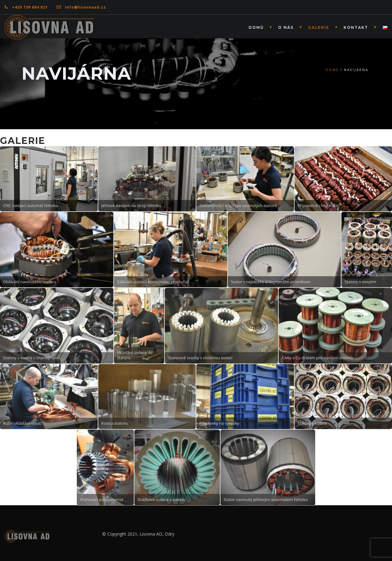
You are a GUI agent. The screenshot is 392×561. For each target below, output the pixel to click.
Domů (256, 27)
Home (332, 70)
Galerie (319, 27)
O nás (286, 27)
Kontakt (356, 27)
